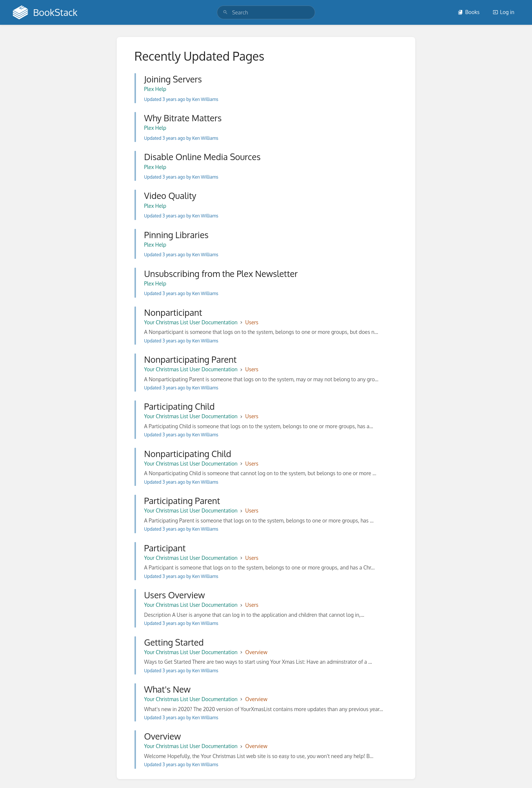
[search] (266, 12)
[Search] (225, 12)
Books (469, 12)
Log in (504, 12)
